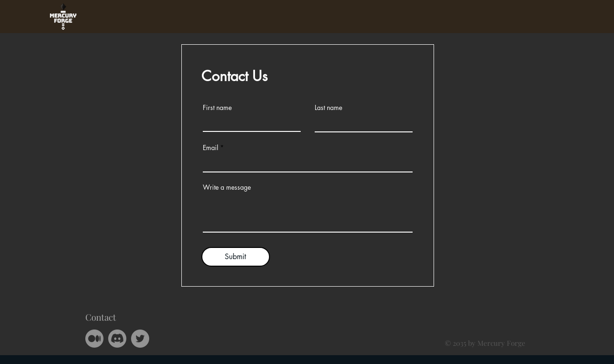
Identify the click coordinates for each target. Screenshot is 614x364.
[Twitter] (140, 339)
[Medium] (94, 339)
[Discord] (117, 339)
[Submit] (236, 257)
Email (210, 148)
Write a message (227, 187)
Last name (328, 108)
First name (217, 108)
